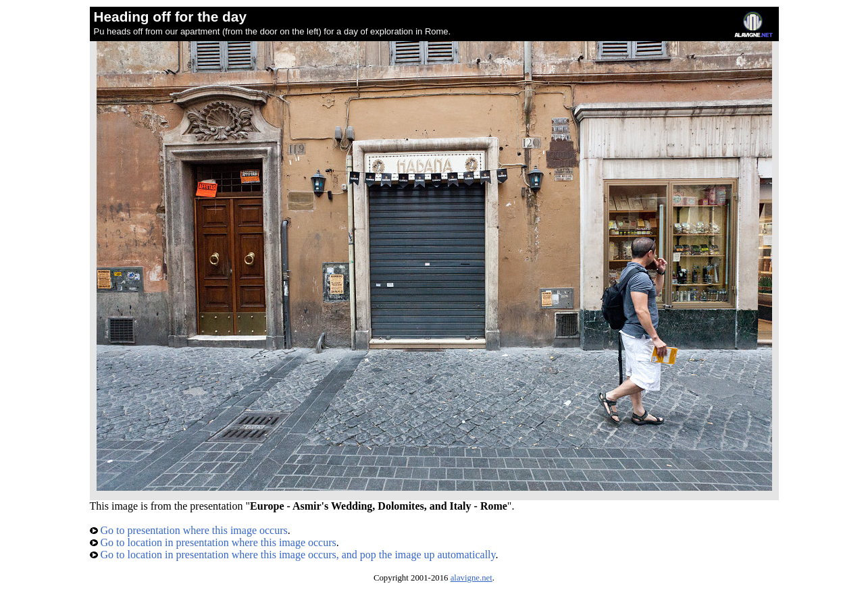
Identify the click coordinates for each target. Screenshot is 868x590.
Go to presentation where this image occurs (189, 530)
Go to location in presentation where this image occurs (213, 542)
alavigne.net (471, 578)
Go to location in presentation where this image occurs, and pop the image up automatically (293, 555)
